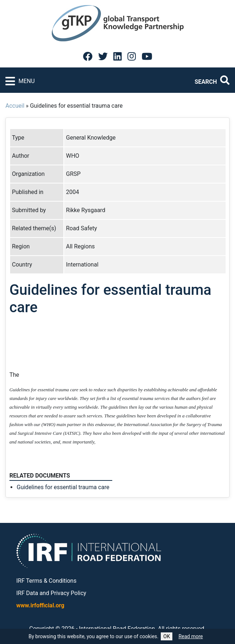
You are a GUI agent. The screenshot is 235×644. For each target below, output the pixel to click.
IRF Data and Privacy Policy (51, 593)
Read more (191, 636)
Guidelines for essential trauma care (63, 487)
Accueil (15, 106)
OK (167, 636)
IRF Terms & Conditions (46, 581)
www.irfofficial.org (40, 605)
